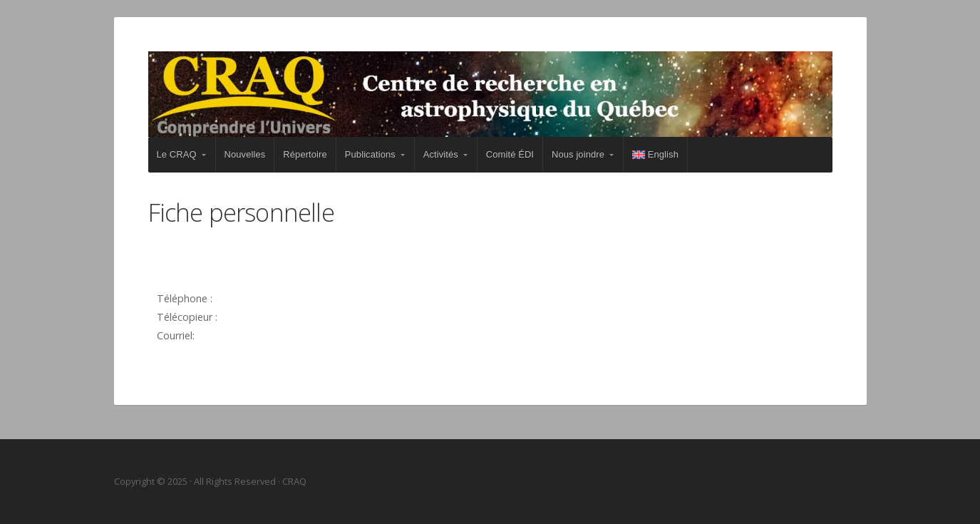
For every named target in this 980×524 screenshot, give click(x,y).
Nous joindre (578, 154)
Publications (370, 154)
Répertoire (305, 154)
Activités (441, 154)
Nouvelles (245, 154)
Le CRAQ (177, 154)
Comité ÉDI (510, 154)
